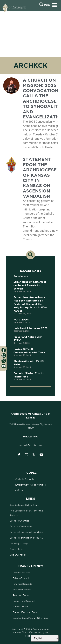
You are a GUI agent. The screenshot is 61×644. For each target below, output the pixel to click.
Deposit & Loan (21, 573)
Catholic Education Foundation (27, 532)
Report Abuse (21, 607)
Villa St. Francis (18, 555)
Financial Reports (23, 584)
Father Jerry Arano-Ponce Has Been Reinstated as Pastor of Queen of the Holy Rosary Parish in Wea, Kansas (30, 304)
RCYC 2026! (21, 320)
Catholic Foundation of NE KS (26, 538)
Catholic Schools (25, 479)
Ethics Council (21, 578)
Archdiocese (21, 276)
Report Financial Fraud (26, 612)
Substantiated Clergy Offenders (31, 618)
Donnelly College (19, 543)
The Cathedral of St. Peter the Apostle (26, 513)
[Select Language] (45, 638)
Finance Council (22, 590)
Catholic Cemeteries (21, 526)
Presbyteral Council (24, 601)
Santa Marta (16, 549)
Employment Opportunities (30, 485)
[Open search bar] (41, 5)
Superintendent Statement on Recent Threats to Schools (30, 285)
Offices (19, 490)
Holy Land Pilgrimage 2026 (30, 328)
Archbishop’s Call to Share (24, 505)
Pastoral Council (22, 595)
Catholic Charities (19, 521)
